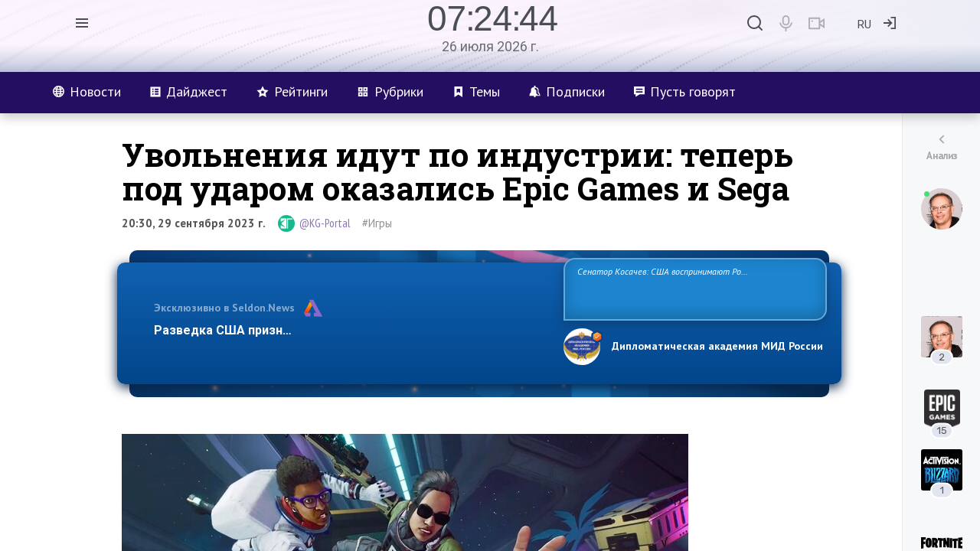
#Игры (377, 223)
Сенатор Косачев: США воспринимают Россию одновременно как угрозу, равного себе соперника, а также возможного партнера (693, 288)
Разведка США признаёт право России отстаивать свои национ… (351, 330)
